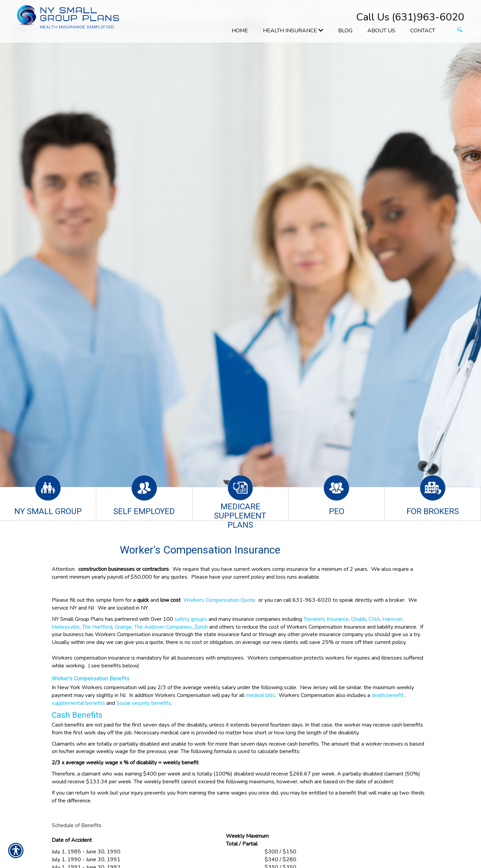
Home (240, 31)
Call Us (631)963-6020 (410, 17)
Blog (345, 31)
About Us (381, 31)
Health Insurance (293, 31)
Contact (423, 31)
